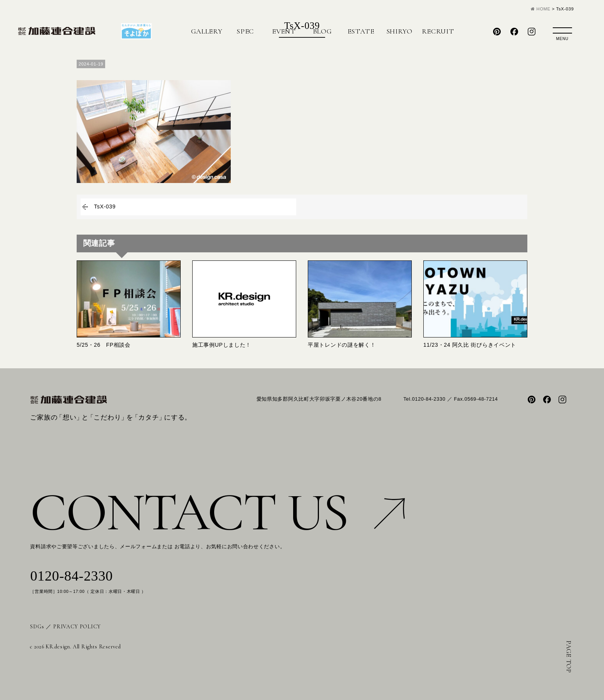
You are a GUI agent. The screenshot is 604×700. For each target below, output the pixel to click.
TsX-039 (105, 206)
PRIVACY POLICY (77, 627)
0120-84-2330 (71, 576)
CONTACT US (217, 512)
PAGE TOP (569, 657)
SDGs (37, 627)
